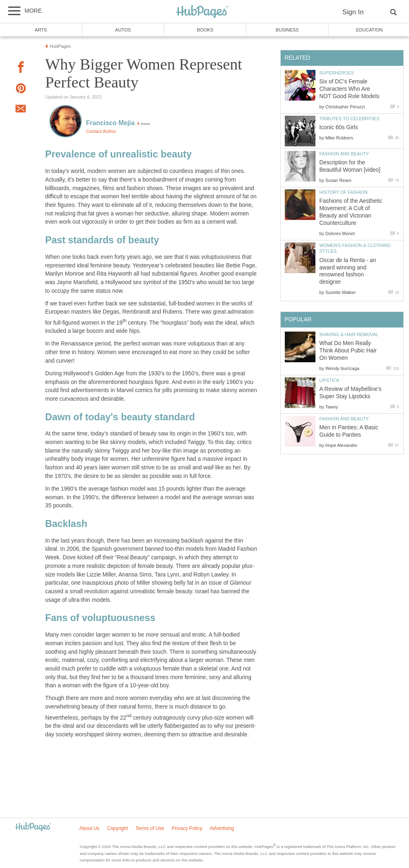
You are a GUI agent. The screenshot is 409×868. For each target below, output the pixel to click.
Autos (123, 30)
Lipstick (330, 380)
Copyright (117, 828)
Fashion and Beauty (344, 154)
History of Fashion (344, 192)
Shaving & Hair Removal (349, 334)
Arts (41, 30)
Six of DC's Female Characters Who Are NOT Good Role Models (350, 89)
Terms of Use (150, 828)
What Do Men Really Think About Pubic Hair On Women (348, 351)
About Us (89, 828)
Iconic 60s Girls (339, 127)
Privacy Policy (187, 828)
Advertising (222, 828)
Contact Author (101, 131)
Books (205, 30)
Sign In (353, 12)
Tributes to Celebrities (350, 119)
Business (287, 30)
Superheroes (337, 73)
